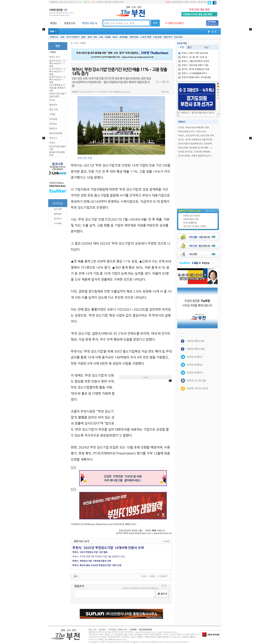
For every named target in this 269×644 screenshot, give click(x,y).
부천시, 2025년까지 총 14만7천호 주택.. (197, 136)
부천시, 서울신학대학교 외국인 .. (195, 61)
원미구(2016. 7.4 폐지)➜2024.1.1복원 (57, 64)
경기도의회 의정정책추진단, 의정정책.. (196, 144)
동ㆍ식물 (83, 2)
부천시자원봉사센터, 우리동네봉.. (195, 77)
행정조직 (53, 129)
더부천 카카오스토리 (197, 389)
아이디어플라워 (190, 223)
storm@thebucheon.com (120, 92)
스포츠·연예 (146, 37)
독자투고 (58, 219)
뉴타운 (186, 2)
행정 (83, 37)
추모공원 (53, 119)
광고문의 (102, 630)
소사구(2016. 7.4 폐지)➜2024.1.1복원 (57, 72)
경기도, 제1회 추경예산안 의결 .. (195, 69)
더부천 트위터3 (195, 373)
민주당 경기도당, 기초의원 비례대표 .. (195, 152)
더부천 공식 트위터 (192, 216)
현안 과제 (53, 110)
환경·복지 (168, 37)
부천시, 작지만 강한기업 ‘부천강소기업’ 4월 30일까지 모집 (98, 557)
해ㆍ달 (91, 2)
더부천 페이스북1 (196, 341)
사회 (95, 37)
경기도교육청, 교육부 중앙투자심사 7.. (195, 156)
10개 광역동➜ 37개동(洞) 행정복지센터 (57, 88)
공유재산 (53, 124)
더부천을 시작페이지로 (114, 2)
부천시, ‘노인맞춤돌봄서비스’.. (194, 73)
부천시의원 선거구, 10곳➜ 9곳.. (193, 132)
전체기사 (54, 37)
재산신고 (53, 138)
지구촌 (193, 2)
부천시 (53, 52)
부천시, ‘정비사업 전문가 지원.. (194, 65)
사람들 (108, 37)
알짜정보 (58, 214)
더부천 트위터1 (195, 357)
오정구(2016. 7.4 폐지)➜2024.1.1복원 (57, 80)
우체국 (52, 143)
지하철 (52, 114)
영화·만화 (134, 37)
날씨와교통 (177, 2)
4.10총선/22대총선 (174, 23)
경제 (89, 37)
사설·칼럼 (157, 37)
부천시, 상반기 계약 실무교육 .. (194, 53)
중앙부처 (53, 105)
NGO (115, 37)
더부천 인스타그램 (196, 381)
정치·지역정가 (73, 37)
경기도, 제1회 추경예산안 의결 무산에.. (196, 140)
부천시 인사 (55, 57)
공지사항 (58, 209)
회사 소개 (93, 630)
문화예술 (124, 37)
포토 (62, 37)
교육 (101, 37)
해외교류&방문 (56, 133)
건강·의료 (178, 37)
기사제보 (99, 2)
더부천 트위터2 (195, 365)
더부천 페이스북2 (191, 219)
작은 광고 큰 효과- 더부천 (195, 226)
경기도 (52, 100)
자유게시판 (202, 2)
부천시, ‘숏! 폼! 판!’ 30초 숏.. (193, 57)
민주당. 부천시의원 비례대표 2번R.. (194, 128)
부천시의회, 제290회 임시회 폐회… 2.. (196, 148)
